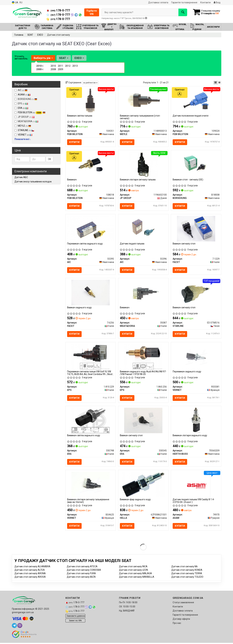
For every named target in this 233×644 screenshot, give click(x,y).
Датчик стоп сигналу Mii (184, 568)
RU (21, 2)
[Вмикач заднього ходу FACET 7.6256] (91, 293)
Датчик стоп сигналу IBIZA (81, 578)
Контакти (205, 2)
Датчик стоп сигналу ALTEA (30, 571)
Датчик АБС (21, 177)
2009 (61, 69)
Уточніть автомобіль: (21, 57)
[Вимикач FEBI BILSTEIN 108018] (90, 165)
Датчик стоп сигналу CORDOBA (84, 571)
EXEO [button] (79, 58)
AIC (21, 90)
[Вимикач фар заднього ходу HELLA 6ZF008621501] (143, 485)
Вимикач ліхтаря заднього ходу (190, 436)
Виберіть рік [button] (43, 58)
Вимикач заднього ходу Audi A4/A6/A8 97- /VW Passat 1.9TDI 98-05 (143, 373)
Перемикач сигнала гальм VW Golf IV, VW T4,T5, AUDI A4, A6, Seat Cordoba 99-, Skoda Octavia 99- (90, 373)
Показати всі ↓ (23, 139)
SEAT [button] (64, 58)
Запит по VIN (75, 621)
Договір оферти (181, 620)
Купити (74, 142)
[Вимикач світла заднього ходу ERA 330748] (91, 421)
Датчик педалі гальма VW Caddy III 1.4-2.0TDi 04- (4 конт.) (194, 502)
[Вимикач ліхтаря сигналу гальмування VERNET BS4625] (91, 485)
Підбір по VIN (92, 12)
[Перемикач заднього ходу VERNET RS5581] (196, 357)
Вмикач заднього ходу (79, 308)
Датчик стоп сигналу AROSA (30, 578)
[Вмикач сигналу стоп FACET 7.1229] (196, 229)
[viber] (20, 627)
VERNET (25, 135)
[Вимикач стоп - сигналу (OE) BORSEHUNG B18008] (196, 165)
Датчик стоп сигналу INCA (133, 568)
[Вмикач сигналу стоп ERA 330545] (143, 421)
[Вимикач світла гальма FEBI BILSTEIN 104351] (90, 101)
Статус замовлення (183, 604)
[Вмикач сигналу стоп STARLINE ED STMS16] (196, 293)
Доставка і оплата (158, 2)
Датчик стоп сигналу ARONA (30, 575)
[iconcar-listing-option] (219, 83)
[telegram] (14, 627)
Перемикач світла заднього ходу (85, 244)
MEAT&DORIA (26, 121)
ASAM (24, 95)
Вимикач (72, 180)
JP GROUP (25, 117)
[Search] (182, 12)
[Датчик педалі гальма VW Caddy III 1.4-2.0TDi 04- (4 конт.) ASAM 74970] (196, 485)
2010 (53, 66)
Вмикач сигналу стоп (184, 244)
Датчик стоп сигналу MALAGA (135, 575)
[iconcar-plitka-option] (216, 83)
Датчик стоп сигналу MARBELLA (137, 578)
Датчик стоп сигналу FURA (81, 575)
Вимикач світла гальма (80, 116)
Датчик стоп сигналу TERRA (187, 575)
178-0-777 (58, 10)
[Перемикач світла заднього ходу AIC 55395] (91, 228)
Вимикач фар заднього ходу (135, 500)
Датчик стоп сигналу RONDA (187, 571)
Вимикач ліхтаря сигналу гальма (138, 180)
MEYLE (24, 126)
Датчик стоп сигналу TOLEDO (187, 578)
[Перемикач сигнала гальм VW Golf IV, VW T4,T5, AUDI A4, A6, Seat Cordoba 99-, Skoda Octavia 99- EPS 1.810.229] (90, 357)
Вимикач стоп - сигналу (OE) (188, 180)
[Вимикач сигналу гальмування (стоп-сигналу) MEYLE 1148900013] (143, 101)
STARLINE (26, 130)
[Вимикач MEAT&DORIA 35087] (143, 293)
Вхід (217, 2)
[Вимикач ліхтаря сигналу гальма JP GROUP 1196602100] (143, 165)
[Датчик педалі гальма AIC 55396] (143, 229)
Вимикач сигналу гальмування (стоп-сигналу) (140, 117)
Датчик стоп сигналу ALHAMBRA (32, 568)
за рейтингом (90, 83)
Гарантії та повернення (185, 616)
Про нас (177, 624)
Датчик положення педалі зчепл (191, 116)
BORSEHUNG (26, 99)
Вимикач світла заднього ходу (84, 436)
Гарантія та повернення (184, 2)
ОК (50, 159)
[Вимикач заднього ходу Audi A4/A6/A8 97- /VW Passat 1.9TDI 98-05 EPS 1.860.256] (143, 357)
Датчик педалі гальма (132, 244)
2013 (75, 66)
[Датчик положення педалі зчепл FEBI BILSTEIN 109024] (196, 101)
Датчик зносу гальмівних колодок (33, 182)
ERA (23, 108)
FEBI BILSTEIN (32, 112)
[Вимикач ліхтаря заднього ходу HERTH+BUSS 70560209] (196, 421)
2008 (53, 69)
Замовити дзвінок (76, 617)
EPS (21, 103)
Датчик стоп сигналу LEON (133, 571)
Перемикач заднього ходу (187, 372)
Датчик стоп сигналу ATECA (82, 568)
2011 (61, 66)
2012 (68, 66)
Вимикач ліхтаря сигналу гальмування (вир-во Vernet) (88, 502)
